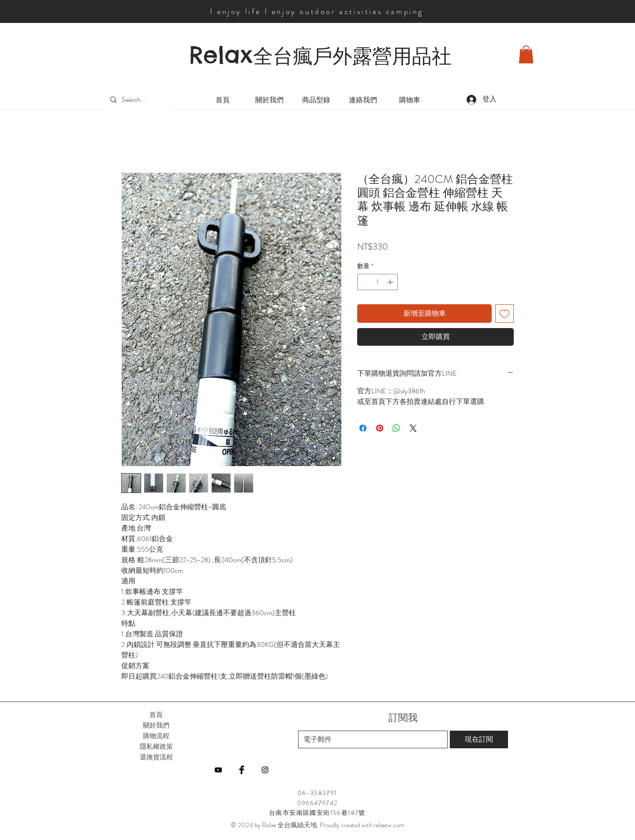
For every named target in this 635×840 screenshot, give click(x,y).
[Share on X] (413, 428)
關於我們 (156, 725)
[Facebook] (242, 770)
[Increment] (391, 282)
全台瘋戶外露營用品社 (352, 56)
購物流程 (156, 736)
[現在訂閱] (479, 739)
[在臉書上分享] (363, 428)
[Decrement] (364, 282)
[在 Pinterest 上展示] (380, 428)
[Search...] (137, 100)
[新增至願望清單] (504, 314)
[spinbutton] (377, 282)
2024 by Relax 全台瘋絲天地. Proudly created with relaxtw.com (321, 825)
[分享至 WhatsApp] (396, 428)
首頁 (156, 715)
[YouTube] (218, 770)
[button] (526, 54)
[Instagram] (265, 770)
